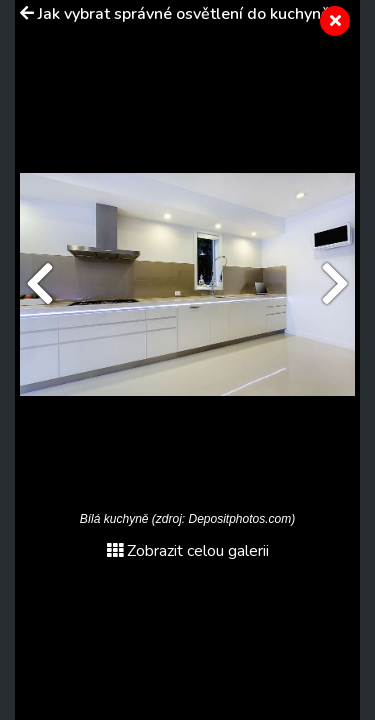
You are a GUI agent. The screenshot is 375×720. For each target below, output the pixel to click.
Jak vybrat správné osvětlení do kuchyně (184, 14)
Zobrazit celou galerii (188, 551)
